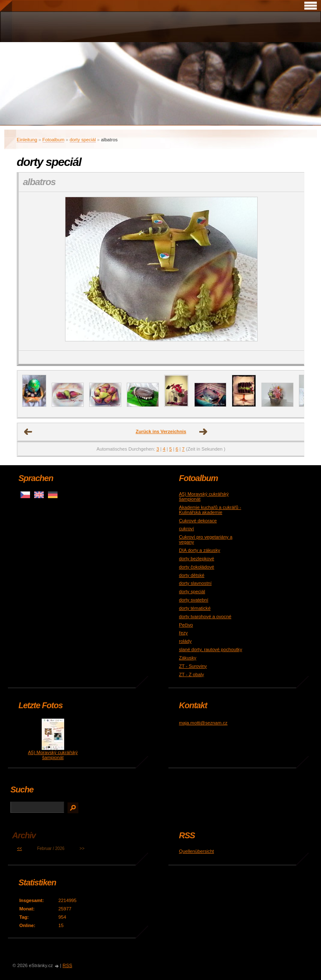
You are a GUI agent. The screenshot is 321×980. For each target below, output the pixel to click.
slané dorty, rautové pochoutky (211, 649)
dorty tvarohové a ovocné (205, 617)
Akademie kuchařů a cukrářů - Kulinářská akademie (210, 510)
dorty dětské (192, 575)
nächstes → (203, 432)
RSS (67, 965)
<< (20, 848)
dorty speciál (83, 140)
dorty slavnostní (195, 583)
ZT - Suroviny (193, 666)
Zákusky (188, 658)
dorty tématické (195, 608)
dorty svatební (193, 600)
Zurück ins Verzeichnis (161, 431)
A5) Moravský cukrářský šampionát (53, 755)
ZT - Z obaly (191, 674)
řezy (183, 633)
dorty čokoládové (197, 567)
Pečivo (186, 625)
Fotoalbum (54, 140)
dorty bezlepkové (197, 559)
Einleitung (27, 140)
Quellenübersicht (196, 851)
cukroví (186, 529)
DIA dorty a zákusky (199, 550)
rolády (185, 641)
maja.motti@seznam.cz (203, 723)
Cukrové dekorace (198, 521)
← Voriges (28, 432)
